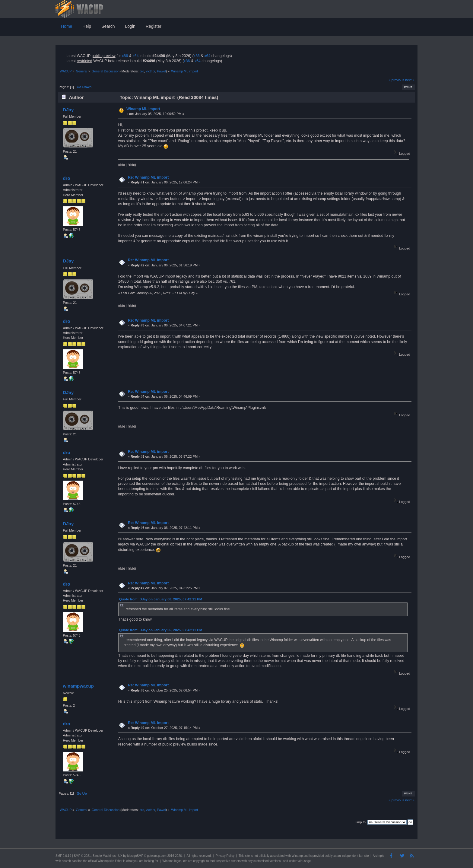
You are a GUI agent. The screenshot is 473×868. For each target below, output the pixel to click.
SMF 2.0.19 (63, 856)
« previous (396, 80)
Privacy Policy (225, 856)
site (247, 856)
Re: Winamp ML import (148, 177)
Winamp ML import (143, 109)
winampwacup (78, 686)
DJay (68, 110)
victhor (151, 71)
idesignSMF (135, 856)
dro (142, 71)
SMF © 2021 (82, 856)
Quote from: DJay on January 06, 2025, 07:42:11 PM (161, 599)
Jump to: (360, 822)
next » (410, 80)
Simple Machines (104, 856)
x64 (135, 56)
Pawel (161, 71)
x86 (125, 56)
